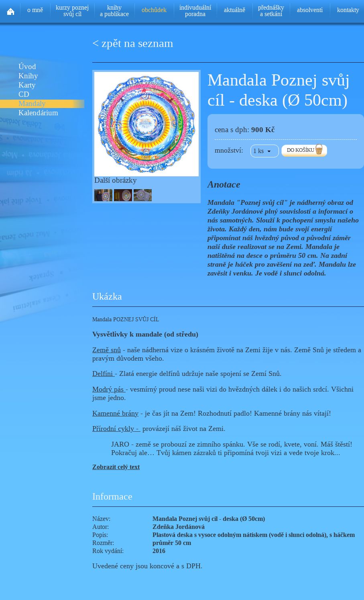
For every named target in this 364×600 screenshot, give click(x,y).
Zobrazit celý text (116, 467)
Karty (27, 85)
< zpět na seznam (133, 43)
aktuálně (235, 10)
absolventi (310, 10)
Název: (101, 519)
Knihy (28, 76)
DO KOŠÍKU (301, 150)
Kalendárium (38, 113)
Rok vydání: (108, 551)
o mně (35, 10)
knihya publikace (114, 11)
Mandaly (32, 104)
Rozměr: (103, 543)
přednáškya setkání (271, 11)
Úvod (27, 67)
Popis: (100, 535)
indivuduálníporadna (195, 11)
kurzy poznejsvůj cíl (72, 11)
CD (24, 95)
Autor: (101, 527)
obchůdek (154, 10)
